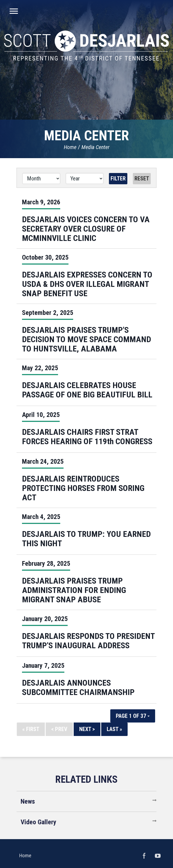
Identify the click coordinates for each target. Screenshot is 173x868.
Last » (114, 729)
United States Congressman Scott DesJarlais (87, 45)
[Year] (85, 178)
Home (70, 147)
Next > (87, 729)
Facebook (144, 856)
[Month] (41, 178)
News (28, 801)
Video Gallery (39, 822)
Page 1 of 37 (133, 716)
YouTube (158, 856)
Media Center (95, 147)
